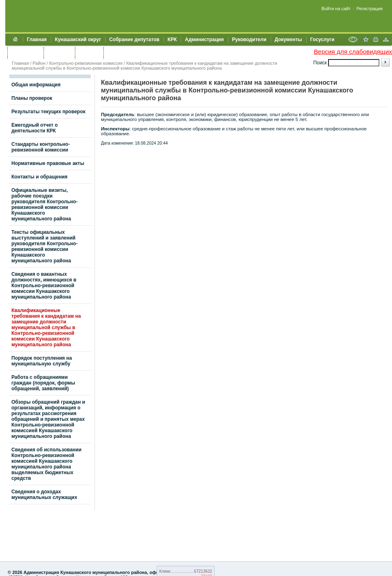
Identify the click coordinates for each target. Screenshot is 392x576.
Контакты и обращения (39, 177)
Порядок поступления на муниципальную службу (42, 361)
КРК (172, 40)
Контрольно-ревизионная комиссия (86, 63)
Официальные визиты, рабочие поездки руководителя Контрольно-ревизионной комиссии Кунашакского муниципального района (45, 204)
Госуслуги (322, 40)
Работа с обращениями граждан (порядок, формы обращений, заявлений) (43, 383)
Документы (288, 40)
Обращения (25, 53)
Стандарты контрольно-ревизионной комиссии (41, 147)
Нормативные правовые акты (48, 163)
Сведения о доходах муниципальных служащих (44, 495)
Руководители (249, 40)
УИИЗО (116, 53)
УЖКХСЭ (89, 53)
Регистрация (370, 9)
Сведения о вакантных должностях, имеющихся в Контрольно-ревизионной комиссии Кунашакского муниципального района (44, 286)
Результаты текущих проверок (48, 112)
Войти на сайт (336, 9)
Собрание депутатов (134, 40)
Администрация (204, 40)
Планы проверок (32, 98)
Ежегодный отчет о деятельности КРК (35, 128)
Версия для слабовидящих (353, 52)
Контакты (59, 53)
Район (39, 63)
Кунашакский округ (78, 40)
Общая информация (36, 85)
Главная (37, 40)
